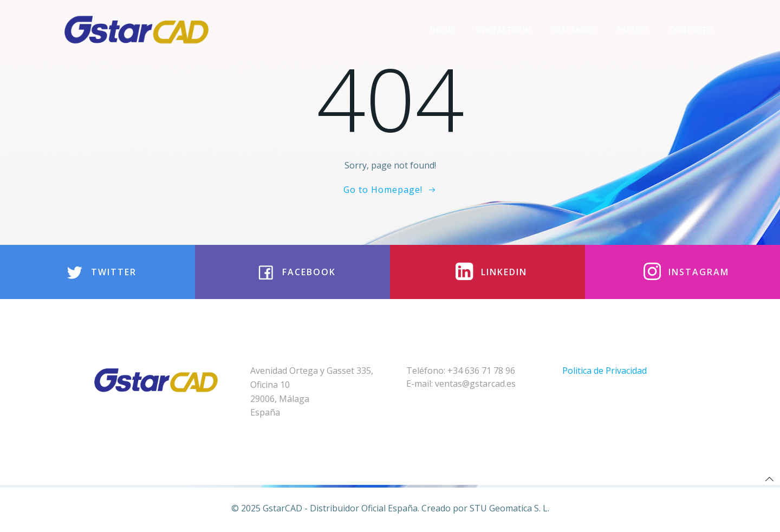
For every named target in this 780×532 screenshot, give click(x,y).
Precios (632, 30)
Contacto (691, 30)
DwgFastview (503, 30)
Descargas (574, 30)
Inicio (442, 30)
